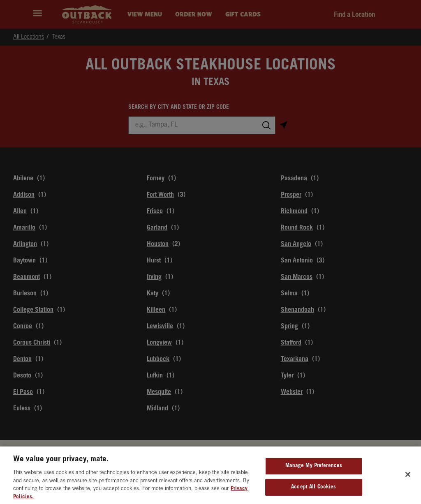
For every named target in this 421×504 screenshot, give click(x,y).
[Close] (408, 478)
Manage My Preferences (314, 470)
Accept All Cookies (313, 491)
